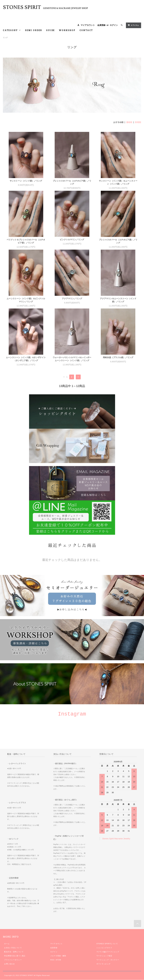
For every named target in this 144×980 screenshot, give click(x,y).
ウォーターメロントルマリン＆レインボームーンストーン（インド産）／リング (72, 359)
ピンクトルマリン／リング (72, 240)
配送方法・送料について (14, 952)
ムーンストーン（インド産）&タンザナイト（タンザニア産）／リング (26, 359)
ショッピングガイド (104, 948)
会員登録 (101, 25)
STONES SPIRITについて (107, 944)
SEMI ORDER (34, 30)
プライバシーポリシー (13, 960)
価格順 (129, 122)
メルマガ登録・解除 (58, 956)
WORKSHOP (67, 30)
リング (5, 38)
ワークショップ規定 (104, 956)
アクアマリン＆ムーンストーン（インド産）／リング (118, 300)
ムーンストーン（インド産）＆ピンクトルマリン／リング (26, 300)
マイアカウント (88, 25)
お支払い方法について (13, 948)
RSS (52, 960)
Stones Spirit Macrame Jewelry (116, 839)
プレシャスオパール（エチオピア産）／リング (72, 182)
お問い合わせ (9, 964)
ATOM (59, 960)
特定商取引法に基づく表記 (15, 956)
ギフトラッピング (103, 964)
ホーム (7, 944)
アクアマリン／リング (72, 299)
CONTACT (86, 30)
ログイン (114, 25)
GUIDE (50, 30)
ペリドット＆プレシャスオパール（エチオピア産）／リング (26, 241)
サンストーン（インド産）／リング (26, 181)
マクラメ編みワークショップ (108, 952)
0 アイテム (133, 25)
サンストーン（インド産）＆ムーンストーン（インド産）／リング (118, 182)
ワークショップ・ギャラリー (108, 960)
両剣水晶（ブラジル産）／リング (118, 357)
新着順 (138, 122)
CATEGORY (12, 30)
